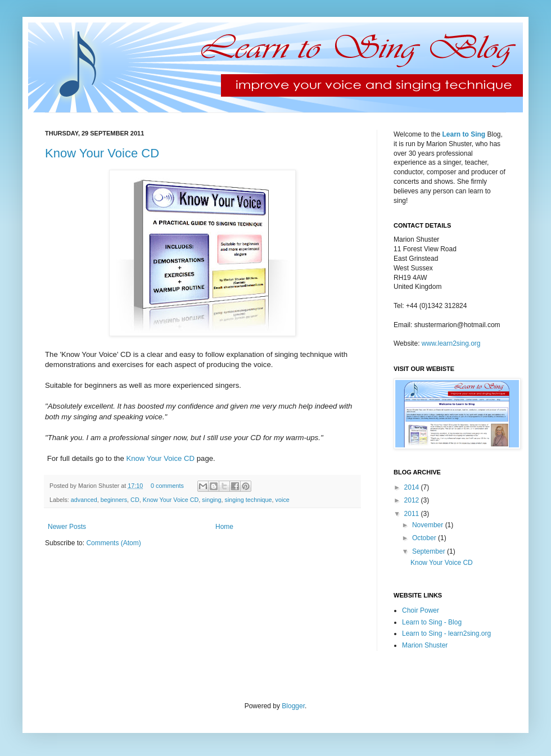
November (429, 525)
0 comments (167, 486)
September (430, 551)
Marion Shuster (425, 645)
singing (211, 500)
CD (135, 500)
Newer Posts (67, 527)
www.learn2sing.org (451, 343)
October (425, 538)
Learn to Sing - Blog (432, 622)
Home (224, 527)
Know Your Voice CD (102, 153)
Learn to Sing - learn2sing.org (446, 633)
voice (283, 500)
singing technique (249, 500)
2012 (413, 500)
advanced (84, 500)
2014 (413, 487)
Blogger (293, 706)
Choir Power (421, 610)
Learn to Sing (464, 134)
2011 (413, 514)
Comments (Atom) (113, 543)
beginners (114, 500)
